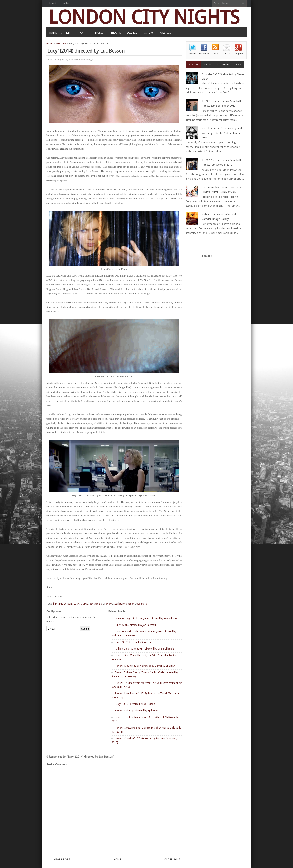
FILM (68, 33)
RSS (216, 53)
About (53, 3)
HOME (53, 33)
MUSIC (99, 33)
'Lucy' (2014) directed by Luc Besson (135, 704)
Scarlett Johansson (124, 604)
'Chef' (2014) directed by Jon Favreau (135, 625)
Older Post (173, 860)
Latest (208, 64)
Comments (223, 64)
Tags (238, 64)
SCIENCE (132, 33)
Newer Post (62, 860)
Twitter (193, 53)
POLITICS (165, 33)
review (108, 604)
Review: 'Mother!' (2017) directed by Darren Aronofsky (145, 666)
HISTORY (148, 33)
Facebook (204, 53)
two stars (61, 44)
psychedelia (96, 604)
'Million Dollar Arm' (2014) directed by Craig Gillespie (144, 649)
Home (50, 44)
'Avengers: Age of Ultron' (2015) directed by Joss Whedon (147, 619)
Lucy (76, 604)
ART (82, 33)
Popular (194, 64)
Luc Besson (66, 604)
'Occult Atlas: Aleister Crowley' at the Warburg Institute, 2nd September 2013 (223, 133)
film (55, 604)
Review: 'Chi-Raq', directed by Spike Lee (136, 711)
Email (227, 53)
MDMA (84, 604)
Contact (66, 3)
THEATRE (116, 33)
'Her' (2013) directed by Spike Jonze (134, 642)
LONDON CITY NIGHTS (144, 17)
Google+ (238, 53)
